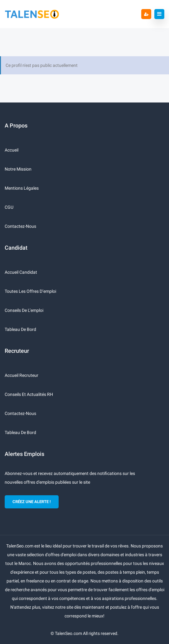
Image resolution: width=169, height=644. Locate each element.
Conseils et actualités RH (29, 394)
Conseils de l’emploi (24, 310)
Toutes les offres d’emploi (30, 291)
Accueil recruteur (22, 375)
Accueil (12, 150)
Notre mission (18, 169)
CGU (9, 207)
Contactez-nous (20, 226)
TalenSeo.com (68, 633)
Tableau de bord (20, 329)
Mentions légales (22, 188)
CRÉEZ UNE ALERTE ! (32, 502)
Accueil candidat (21, 272)
